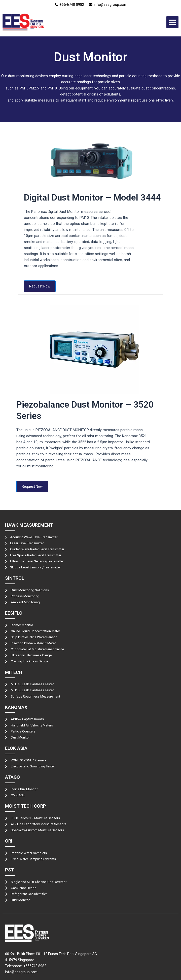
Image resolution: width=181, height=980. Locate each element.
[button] (172, 22)
